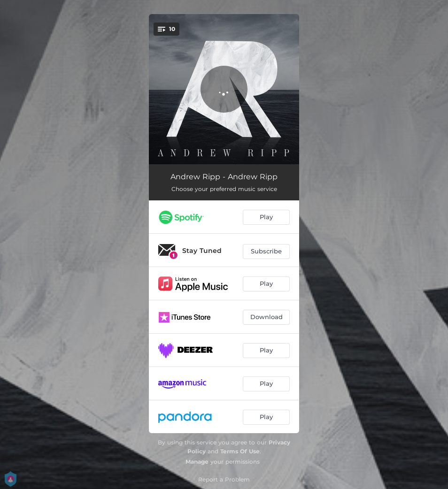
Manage (197, 462)
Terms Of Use (240, 451)
